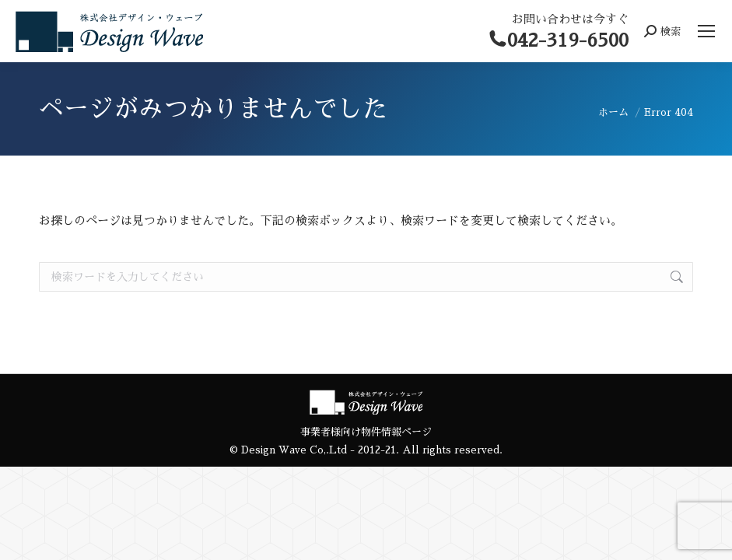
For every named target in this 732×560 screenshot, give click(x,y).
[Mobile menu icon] (706, 31)
